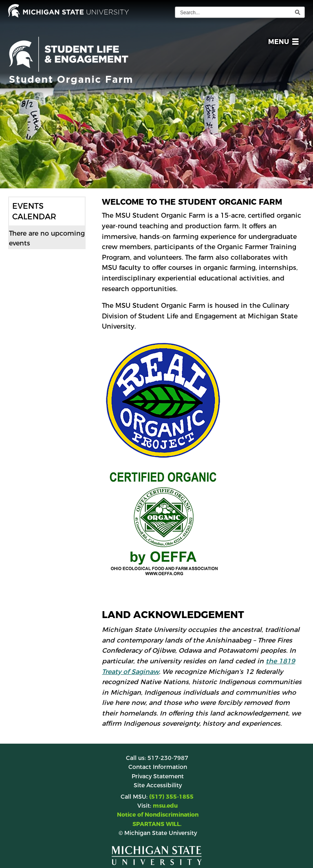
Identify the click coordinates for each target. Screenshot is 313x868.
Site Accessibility (158, 785)
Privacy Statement (158, 776)
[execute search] (298, 12)
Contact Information (158, 767)
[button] (282, 43)
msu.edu (165, 806)
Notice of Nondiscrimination (158, 815)
